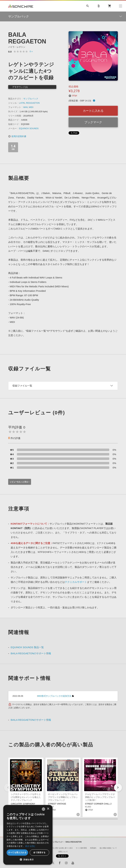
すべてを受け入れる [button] (17, 852)
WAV (26, 107)
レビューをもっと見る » (20, 482)
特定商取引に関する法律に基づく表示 (59, 848)
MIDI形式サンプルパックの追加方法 (54, 696)
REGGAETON (33, 103)
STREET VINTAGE (57, 804)
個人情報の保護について (108, 848)
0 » (31, 51)
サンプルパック (31, 99)
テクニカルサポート (76, 582)
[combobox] (43, 809)
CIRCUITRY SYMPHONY (23, 804)
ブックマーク (93, 122)
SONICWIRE (21, 6)
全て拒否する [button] (39, 852)
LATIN (22, 103)
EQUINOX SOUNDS (29, 128)
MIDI (31, 107)
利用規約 (93, 848)
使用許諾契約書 (17, 136)
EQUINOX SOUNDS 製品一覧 (27, 647)
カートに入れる (93, 111)
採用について (63, 852)
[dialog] (28, 835)
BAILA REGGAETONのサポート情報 (31, 653)
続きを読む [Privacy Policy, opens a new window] (30, 846)
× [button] (48, 809)
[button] (118, 788)
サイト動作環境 (81, 848)
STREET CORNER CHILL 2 (98, 804)
